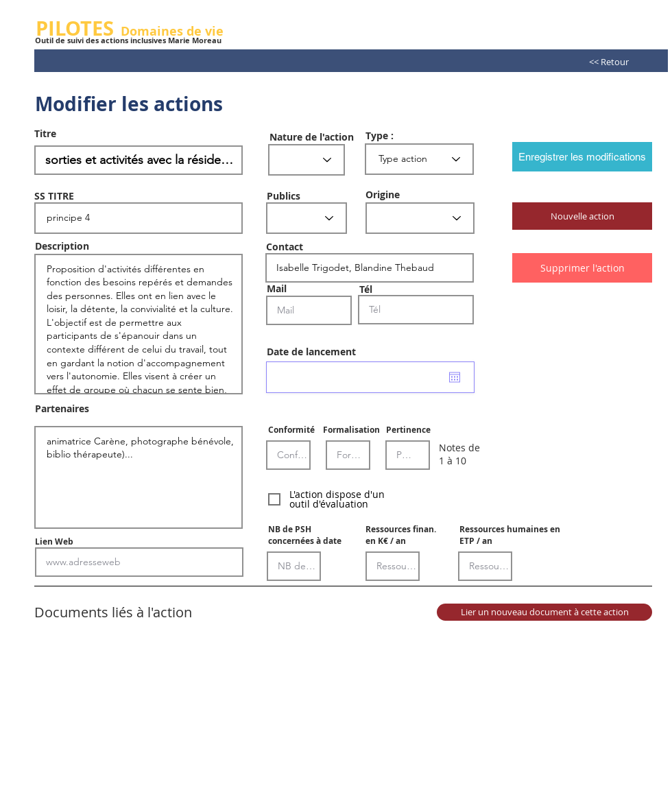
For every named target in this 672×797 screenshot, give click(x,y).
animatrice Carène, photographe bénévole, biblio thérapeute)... (139, 477)
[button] (582, 216)
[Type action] (419, 159)
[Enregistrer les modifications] (582, 157)
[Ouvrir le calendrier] (455, 377)
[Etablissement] (420, 218)
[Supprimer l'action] (582, 268)
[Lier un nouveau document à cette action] (544, 612)
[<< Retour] (609, 62)
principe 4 (139, 218)
